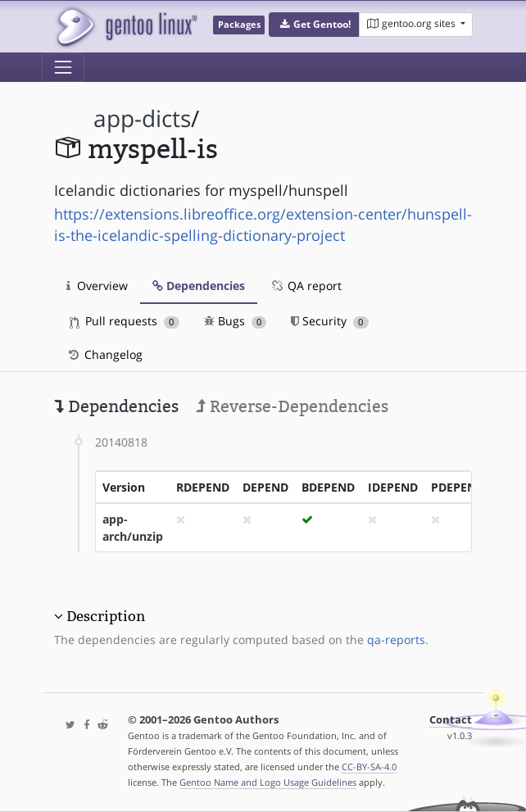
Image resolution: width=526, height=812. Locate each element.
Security (330, 321)
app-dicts (142, 118)
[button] (314, 25)
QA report (306, 286)
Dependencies (199, 286)
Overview (97, 286)
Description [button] (106, 616)
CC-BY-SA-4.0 (369, 767)
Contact (451, 720)
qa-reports (396, 640)
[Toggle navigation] (63, 67)
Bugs (236, 321)
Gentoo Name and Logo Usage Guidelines (268, 782)
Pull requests (125, 321)
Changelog (104, 354)
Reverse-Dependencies (292, 406)
